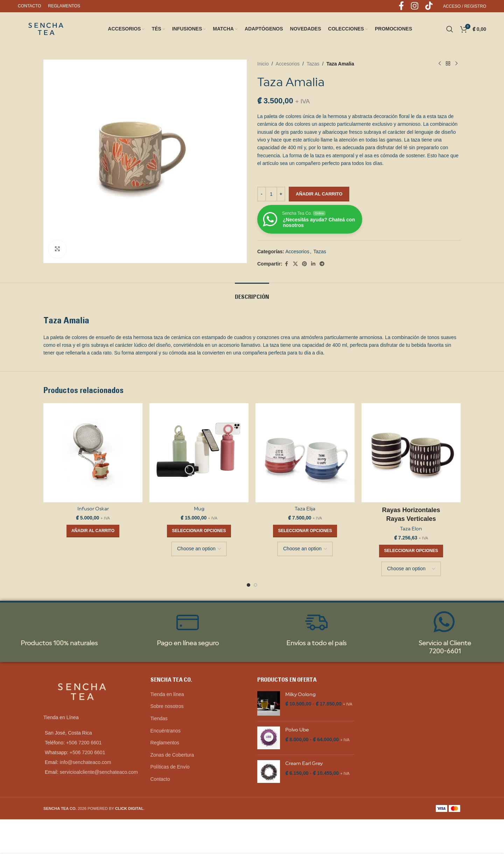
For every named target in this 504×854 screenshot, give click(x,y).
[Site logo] (46, 28)
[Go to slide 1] (248, 585)
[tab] (252, 293)
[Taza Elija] (305, 453)
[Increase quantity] (281, 194)
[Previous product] (440, 64)
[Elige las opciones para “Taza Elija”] (305, 531)
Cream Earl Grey (304, 763)
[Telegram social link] (322, 264)
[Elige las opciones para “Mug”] (199, 531)
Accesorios (288, 64)
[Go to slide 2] (255, 585)
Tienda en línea (167, 694)
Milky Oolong (300, 694)
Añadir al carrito (319, 194)
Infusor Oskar (93, 509)
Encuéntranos (166, 731)
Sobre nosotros (167, 706)
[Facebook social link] (287, 264)
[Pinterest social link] (304, 264)
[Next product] (456, 64)
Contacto (160, 779)
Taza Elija (305, 509)
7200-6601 (445, 651)
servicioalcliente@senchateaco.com (99, 772)
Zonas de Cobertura (172, 755)
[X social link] (295, 264)
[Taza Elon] (411, 453)
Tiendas (159, 718)
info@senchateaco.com (86, 762)
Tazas (313, 64)
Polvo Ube (297, 730)
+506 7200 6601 (84, 743)
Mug (199, 509)
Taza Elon (411, 529)
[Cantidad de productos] (271, 194)
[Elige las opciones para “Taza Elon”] (411, 551)
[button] (93, 531)
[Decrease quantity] (262, 194)
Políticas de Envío (170, 767)
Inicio (263, 64)
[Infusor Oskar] (93, 453)
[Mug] (199, 453)
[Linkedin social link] (313, 264)
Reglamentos (165, 743)
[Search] (450, 29)
